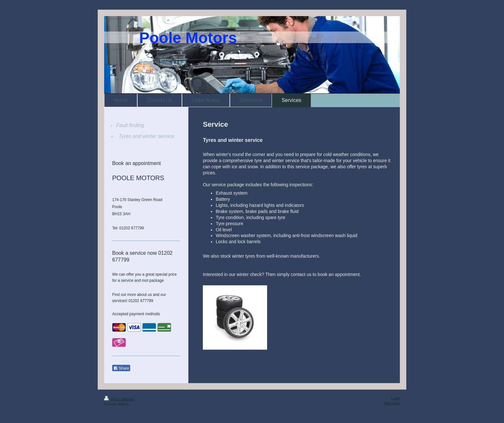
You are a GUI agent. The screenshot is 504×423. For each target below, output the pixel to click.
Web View (392, 403)
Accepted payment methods (136, 314)
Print (112, 399)
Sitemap (128, 399)
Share (121, 368)
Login (396, 398)
